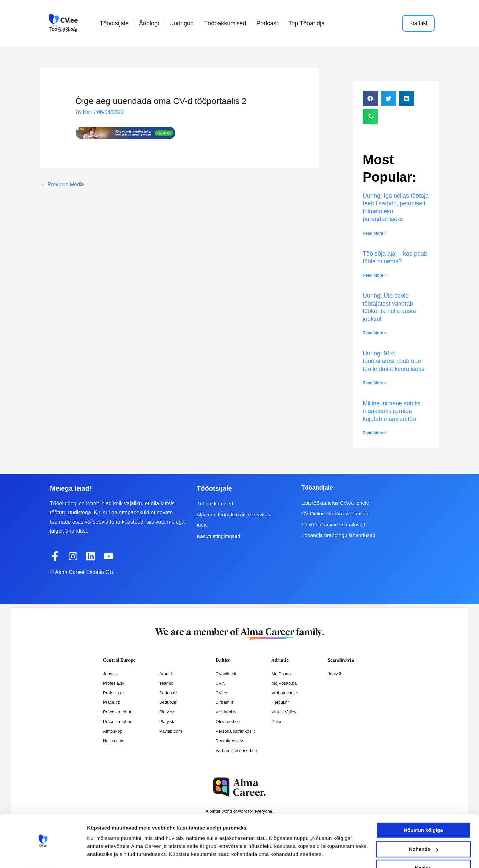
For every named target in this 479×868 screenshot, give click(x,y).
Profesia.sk (114, 683)
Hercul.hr (280, 702)
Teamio (166, 683)
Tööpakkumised (225, 23)
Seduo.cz (168, 693)
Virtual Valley (284, 712)
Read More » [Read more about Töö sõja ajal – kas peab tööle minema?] (374, 275)
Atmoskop (113, 731)
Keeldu (423, 850)
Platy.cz (167, 712)
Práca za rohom (118, 712)
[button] (370, 99)
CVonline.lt (226, 674)
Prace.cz (112, 702)
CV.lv (221, 683)
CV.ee (221, 693)
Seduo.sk (168, 702)
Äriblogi (149, 23)
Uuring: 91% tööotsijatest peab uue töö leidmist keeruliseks (394, 361)
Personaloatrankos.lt (235, 731)
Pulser (278, 722)
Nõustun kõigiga (423, 813)
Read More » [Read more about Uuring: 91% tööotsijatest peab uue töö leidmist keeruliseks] (374, 383)
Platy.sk (167, 722)
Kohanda (424, 831)
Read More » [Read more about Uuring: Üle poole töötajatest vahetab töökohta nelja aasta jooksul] (374, 333)
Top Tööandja (307, 23)
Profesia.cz (114, 693)
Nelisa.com (114, 741)
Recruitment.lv (229, 741)
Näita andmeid (104, 855)
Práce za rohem (118, 722)
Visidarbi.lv (226, 712)
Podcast (267, 23)
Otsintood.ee (228, 722)
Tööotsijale (114, 23)
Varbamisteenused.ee (237, 750)
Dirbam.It (224, 702)
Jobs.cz (110, 674)
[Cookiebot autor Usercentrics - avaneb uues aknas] (43, 855)
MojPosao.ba (284, 683)
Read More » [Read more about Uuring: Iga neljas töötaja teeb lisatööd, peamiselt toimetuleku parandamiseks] (374, 233)
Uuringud (181, 23)
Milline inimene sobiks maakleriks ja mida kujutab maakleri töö (392, 411)
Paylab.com (171, 731)
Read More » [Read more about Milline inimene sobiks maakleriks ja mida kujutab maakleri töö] (374, 433)
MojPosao (281, 674)
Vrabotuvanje (284, 693)
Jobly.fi (334, 674)
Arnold (166, 674)
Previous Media (62, 184)
